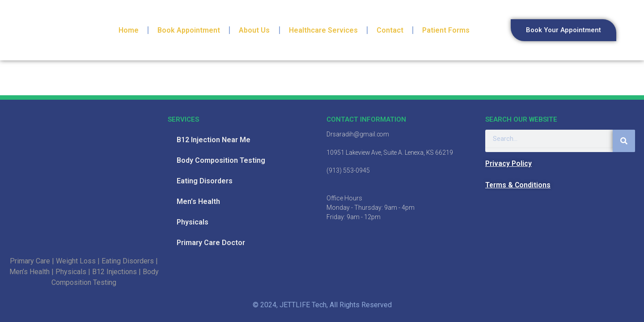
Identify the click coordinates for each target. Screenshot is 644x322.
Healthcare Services (323, 30)
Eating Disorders (205, 181)
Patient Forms (446, 30)
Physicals (193, 222)
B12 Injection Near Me (214, 140)
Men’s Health (198, 201)
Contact (390, 30)
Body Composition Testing (221, 160)
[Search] (624, 141)
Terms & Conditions (518, 185)
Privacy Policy (508, 163)
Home (129, 30)
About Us (254, 30)
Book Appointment (189, 30)
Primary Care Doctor (211, 243)
